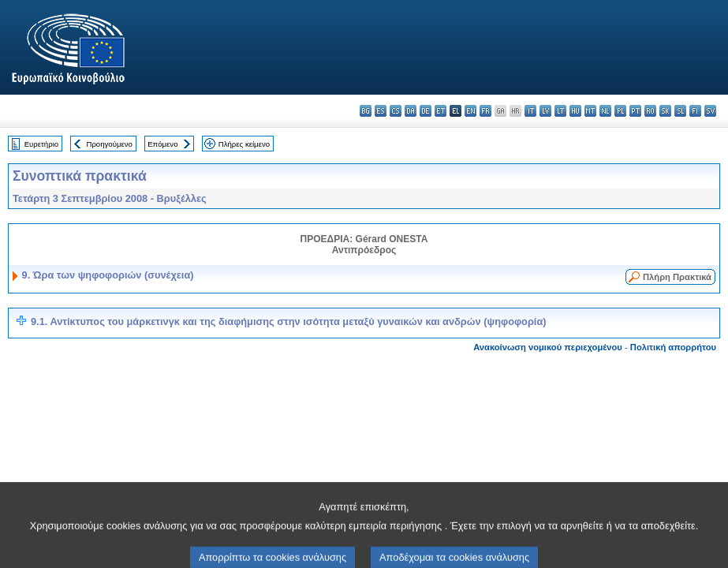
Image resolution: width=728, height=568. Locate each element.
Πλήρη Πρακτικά (677, 277)
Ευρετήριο (41, 144)
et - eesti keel (441, 111)
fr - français (485, 111)
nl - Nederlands (605, 111)
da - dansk (411, 111)
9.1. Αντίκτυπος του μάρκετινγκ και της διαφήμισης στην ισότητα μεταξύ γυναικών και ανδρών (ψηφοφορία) (289, 321)
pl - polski (620, 111)
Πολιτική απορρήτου (673, 347)
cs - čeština (396, 111)
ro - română (650, 111)
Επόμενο (162, 144)
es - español (381, 111)
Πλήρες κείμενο (244, 144)
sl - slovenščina (680, 111)
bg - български (366, 111)
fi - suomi (695, 111)
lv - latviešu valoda (545, 111)
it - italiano (530, 111)
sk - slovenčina (665, 111)
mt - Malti (590, 111)
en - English (470, 111)
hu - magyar (575, 111)
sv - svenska (710, 111)
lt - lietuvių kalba (560, 111)
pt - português (635, 111)
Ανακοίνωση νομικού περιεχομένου (548, 347)
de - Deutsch (426, 111)
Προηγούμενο (109, 144)
